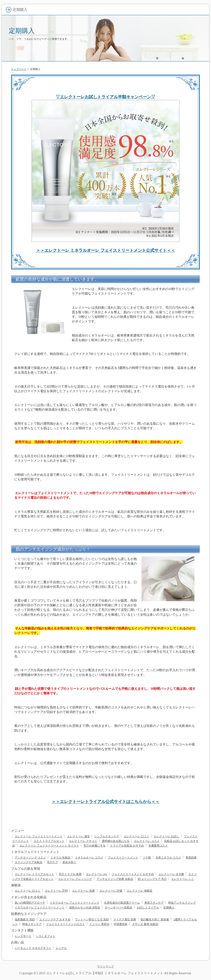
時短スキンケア (32, 924)
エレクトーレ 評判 (56, 891)
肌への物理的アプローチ (30, 903)
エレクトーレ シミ (183, 879)
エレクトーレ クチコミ (83, 841)
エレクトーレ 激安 (78, 836)
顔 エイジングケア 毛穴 (152, 879)
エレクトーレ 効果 (84, 891)
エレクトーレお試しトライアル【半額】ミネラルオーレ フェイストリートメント (105, 973)
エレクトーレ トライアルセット (34, 874)
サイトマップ (105, 966)
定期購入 (22, 31)
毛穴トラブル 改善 (70, 874)
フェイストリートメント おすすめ (133, 874)
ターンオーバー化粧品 (118, 908)
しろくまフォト (46, 936)
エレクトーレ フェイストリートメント (39, 836)
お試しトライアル (148, 908)
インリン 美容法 (99, 924)
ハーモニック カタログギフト (33, 948)
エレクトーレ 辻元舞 (171, 874)
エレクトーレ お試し (166, 836)
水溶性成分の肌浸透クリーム (122, 903)
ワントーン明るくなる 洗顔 (92, 919)
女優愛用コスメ (158, 846)
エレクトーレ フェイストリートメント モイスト (49, 846)
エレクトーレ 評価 (111, 891)
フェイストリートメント (123, 858)
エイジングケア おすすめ (55, 919)
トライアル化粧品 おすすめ (127, 846)
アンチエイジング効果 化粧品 (115, 879)
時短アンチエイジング (182, 903)
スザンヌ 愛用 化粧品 (145, 924)
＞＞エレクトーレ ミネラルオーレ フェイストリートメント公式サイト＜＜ (106, 250)
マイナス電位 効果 (125, 919)
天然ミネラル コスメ (168, 858)
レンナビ (62, 948)
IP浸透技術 (121, 924)
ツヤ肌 (147, 858)
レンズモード (23, 936)
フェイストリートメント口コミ (65, 924)
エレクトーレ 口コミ (136, 836)
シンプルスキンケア (107, 836)
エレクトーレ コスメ (147, 841)
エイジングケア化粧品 (29, 862)
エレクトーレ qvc (97, 874)
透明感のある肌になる (116, 841)
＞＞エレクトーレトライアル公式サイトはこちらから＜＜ (105, 802)
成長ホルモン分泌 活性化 (85, 908)
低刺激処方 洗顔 (25, 919)
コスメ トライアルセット (49, 841)
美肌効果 (191, 858)
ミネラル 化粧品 (60, 858)
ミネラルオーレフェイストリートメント (75, 903)
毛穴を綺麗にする (94, 846)
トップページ (19, 69)
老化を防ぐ (69, 862)
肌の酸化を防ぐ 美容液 (155, 919)
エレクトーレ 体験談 (139, 891)
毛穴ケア (53, 862)
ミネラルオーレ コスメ (89, 858)
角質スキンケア (154, 903)
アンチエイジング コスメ (30, 858)
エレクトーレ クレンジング (75, 879)
